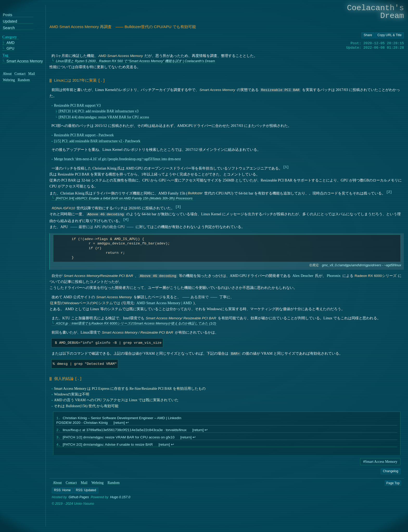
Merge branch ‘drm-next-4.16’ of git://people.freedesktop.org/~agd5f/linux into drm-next (117, 158)
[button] (62, 491)
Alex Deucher (303, 275)
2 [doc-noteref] (389, 191)
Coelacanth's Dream (376, 12)
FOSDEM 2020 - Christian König (82, 422)
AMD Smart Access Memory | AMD (164, 302)
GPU (10, 49)
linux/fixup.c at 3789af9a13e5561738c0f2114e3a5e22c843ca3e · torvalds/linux (125, 430)
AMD (11, 43)
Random (113, 484)
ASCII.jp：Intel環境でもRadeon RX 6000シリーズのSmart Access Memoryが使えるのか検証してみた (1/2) (136, 323)
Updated (10, 22)
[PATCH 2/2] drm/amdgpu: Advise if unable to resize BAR (108, 445)
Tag (5, 55)
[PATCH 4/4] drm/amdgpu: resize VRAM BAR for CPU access (104, 117)
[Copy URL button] (368, 35)
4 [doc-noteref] (126, 219)
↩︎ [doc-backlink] (127, 422)
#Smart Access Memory (380, 463)
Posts (8, 15)
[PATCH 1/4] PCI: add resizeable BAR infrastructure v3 (98, 111)
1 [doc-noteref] (286, 166)
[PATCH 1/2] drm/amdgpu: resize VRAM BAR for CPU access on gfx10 (119, 437)
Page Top (393, 484)
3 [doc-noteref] (178, 206)
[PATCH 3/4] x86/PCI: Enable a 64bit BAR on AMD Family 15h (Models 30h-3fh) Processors (124, 198)
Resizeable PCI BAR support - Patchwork (84, 135)
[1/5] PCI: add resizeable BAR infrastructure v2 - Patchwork (97, 141)
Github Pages (79, 498)
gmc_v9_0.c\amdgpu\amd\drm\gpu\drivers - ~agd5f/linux (361, 265)
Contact (71, 484)
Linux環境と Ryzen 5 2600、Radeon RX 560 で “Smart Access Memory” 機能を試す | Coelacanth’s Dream (135, 61)
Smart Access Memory (25, 61)
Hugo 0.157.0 (120, 498)
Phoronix (334, 275)
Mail (84, 484)
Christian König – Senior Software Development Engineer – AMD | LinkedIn (122, 417)
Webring (97, 484)
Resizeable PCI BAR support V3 (77, 105)
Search (9, 28)
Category (10, 37)
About (57, 484)
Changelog (390, 472)
